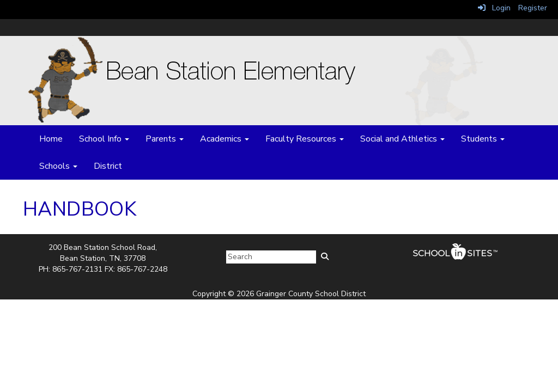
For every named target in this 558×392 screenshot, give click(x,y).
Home (51, 139)
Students (483, 139)
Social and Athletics (402, 139)
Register (533, 8)
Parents (165, 139)
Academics (225, 139)
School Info (104, 139)
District (108, 166)
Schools (58, 166)
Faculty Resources (305, 139)
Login (494, 8)
